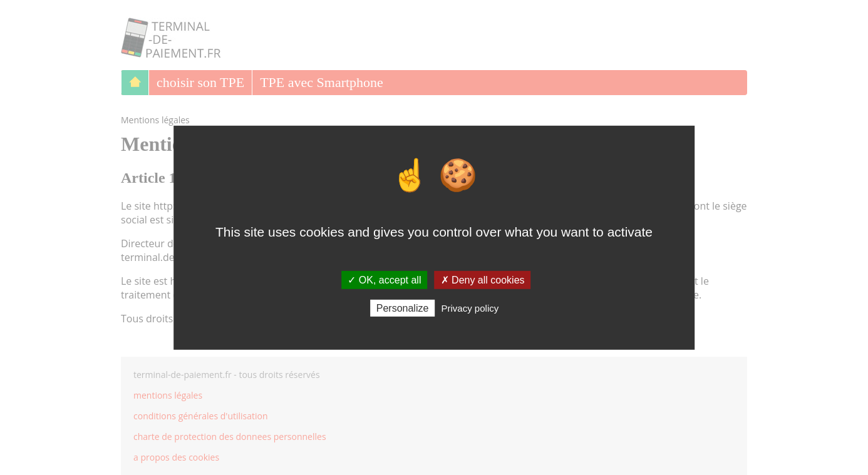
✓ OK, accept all (384, 279)
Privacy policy (470, 308)
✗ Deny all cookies (483, 279)
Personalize (403, 308)
